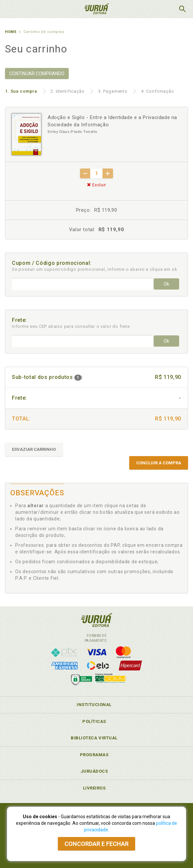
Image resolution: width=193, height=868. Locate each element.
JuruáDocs (94, 771)
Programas (94, 755)
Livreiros (94, 788)
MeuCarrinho (166, 9)
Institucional (94, 705)
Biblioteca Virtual (94, 738)
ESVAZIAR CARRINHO (34, 449)
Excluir (96, 185)
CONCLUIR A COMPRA (159, 463)
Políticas (94, 721)
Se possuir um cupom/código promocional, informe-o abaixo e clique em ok (95, 269)
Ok (166, 284)
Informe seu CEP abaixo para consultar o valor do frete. (72, 326)
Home (11, 32)
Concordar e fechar (96, 844)
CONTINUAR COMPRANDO (37, 74)
